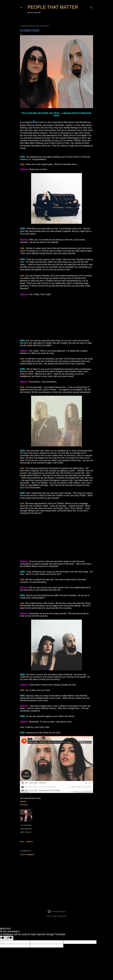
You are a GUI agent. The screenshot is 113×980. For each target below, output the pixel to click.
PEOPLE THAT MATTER (53, 7)
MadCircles (63, 916)
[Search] (92, 7)
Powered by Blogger (56, 911)
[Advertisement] (56, 880)
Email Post (29, 842)
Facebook (24, 805)
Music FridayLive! (27, 832)
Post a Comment (27, 855)
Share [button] (22, 842)
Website (23, 801)
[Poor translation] (9, 938)
